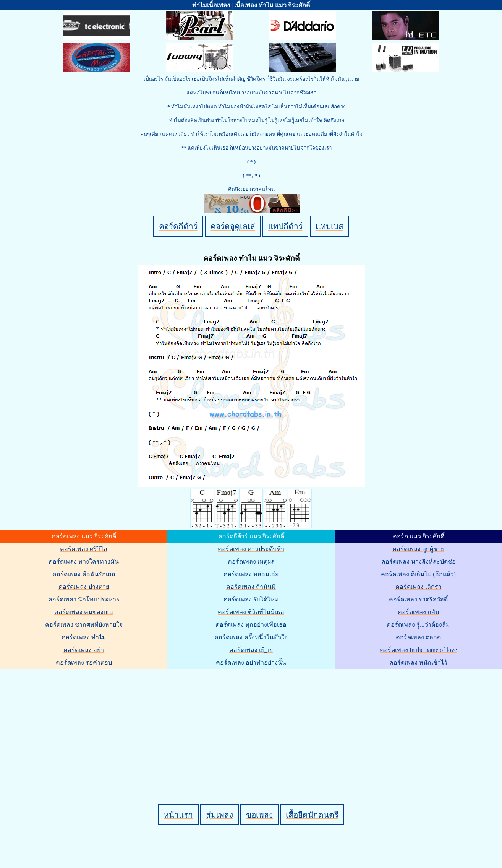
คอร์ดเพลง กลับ (418, 612)
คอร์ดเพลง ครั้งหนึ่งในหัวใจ (251, 637)
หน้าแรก (178, 815)
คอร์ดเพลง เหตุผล (251, 562)
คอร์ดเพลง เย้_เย (251, 650)
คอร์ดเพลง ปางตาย (84, 587)
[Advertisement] (252, 723)
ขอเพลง (259, 815)
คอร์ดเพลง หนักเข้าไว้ (418, 662)
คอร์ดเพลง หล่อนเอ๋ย (251, 574)
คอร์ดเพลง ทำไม (84, 637)
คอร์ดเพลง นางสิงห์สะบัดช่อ (419, 562)
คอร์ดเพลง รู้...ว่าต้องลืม (418, 625)
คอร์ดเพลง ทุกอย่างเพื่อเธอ (251, 625)
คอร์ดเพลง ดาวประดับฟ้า (251, 549)
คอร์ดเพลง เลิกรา (419, 587)
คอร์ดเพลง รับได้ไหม (251, 599)
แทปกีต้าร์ (285, 226)
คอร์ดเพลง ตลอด (418, 637)
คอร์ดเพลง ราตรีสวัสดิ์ (418, 599)
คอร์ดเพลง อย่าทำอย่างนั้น (251, 662)
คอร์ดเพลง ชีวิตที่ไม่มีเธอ (251, 612)
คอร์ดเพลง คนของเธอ (84, 612)
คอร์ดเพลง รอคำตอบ (84, 662)
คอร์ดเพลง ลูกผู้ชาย (418, 549)
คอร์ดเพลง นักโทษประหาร (84, 599)
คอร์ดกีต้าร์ (178, 226)
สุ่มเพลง (219, 815)
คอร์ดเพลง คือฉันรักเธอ (84, 574)
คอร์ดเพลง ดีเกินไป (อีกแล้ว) (418, 574)
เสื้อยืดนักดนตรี (312, 815)
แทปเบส (330, 226)
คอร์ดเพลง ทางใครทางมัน (84, 562)
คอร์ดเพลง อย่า (84, 650)
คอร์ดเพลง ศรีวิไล (84, 549)
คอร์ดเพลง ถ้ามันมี (251, 587)
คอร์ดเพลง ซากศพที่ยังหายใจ (84, 625)
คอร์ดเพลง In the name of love (418, 650)
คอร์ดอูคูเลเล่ (233, 226)
